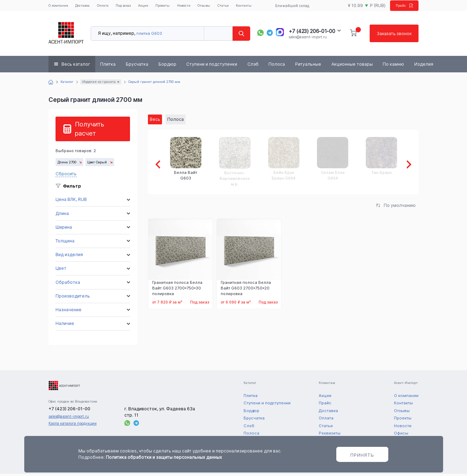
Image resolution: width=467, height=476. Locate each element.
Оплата (109, 7)
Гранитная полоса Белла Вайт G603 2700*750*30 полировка (177, 291)
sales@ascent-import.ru (307, 39)
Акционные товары (352, 66)
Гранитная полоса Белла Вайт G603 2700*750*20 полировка (246, 291)
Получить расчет (89, 131)
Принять (362, 455)
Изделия (424, 66)
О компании (60, 7)
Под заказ (131, 7)
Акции (153, 7)
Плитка (108, 66)
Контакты (261, 7)
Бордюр (167, 66)
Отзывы (217, 7)
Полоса (277, 66)
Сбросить (66, 176)
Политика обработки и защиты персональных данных (164, 457)
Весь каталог (76, 66)
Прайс (401, 6)
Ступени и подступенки (212, 66)
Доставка (86, 7)
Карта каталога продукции (73, 425)
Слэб (253, 66)
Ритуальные (308, 66)
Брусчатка (137, 66)
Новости (196, 7)
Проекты (174, 7)
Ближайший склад (290, 7)
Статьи (238, 7)
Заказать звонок (393, 36)
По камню (393, 66)
